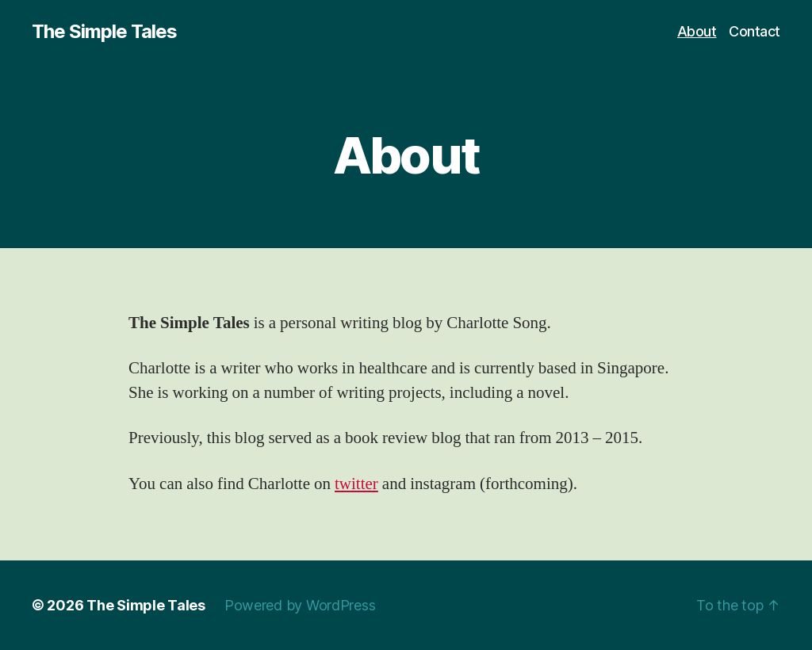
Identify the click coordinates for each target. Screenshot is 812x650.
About (697, 31)
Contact (755, 31)
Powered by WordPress (300, 605)
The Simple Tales (104, 32)
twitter (356, 484)
